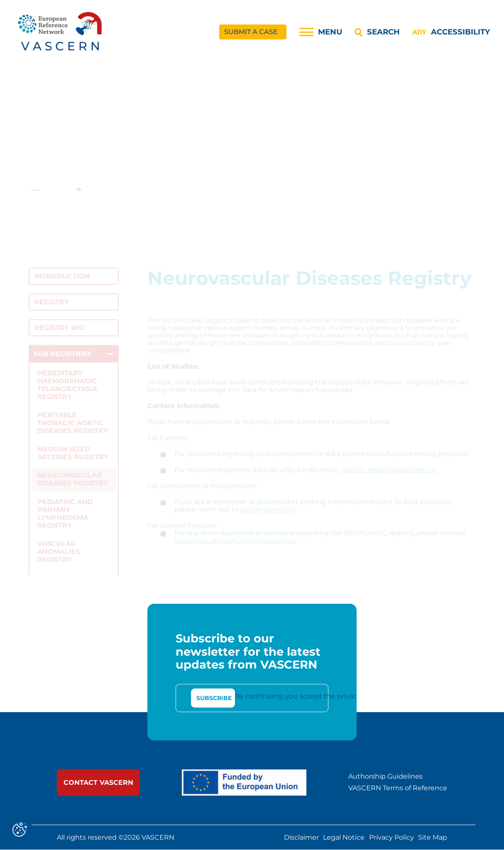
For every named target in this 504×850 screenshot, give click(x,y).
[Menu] (321, 32)
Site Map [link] (433, 838)
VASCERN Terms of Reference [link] (398, 789)
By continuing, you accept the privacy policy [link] (308, 697)
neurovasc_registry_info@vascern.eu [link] (235, 547)
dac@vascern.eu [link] (267, 516)
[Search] (377, 32)
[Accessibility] (451, 32)
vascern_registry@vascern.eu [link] (388, 476)
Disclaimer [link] (301, 838)
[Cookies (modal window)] (20, 830)
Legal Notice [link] (344, 838)
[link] (61, 32)
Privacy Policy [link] (391, 838)
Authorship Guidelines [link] (385, 777)
